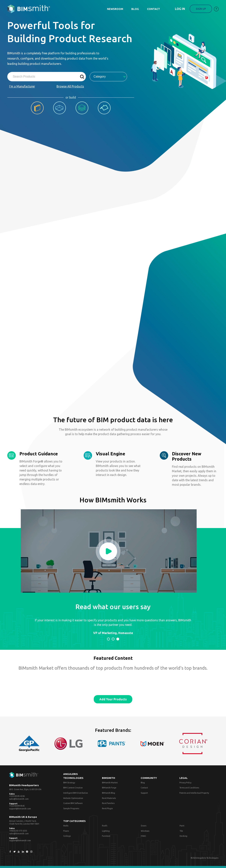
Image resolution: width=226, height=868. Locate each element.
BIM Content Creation (73, 788)
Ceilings (67, 836)
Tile (181, 831)
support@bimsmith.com (20, 809)
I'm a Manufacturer (22, 86)
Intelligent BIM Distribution (76, 793)
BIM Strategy (69, 783)
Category (110, 77)
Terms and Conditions (189, 788)
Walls (66, 826)
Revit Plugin (107, 808)
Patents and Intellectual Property (194, 793)
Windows (145, 831)
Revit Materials (109, 798)
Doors (144, 826)
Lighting (106, 831)
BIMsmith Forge (109, 788)
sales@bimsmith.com (19, 799)
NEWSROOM (115, 9)
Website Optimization (73, 798)
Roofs (105, 826)
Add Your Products (113, 699)
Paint (182, 826)
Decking (183, 836)
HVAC (143, 836)
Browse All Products (70, 86)
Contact (144, 788)
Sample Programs (71, 808)
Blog (143, 783)
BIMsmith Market (110, 783)
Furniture (106, 836)
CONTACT (154, 9)
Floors (66, 831)
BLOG (135, 9)
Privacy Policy (185, 783)
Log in (180, 9)
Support (144, 793)
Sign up (201, 9)
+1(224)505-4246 (17, 796)
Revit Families (108, 803)
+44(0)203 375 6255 (18, 831)
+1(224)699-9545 (17, 806)
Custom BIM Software (73, 803)
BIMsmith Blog (109, 793)
